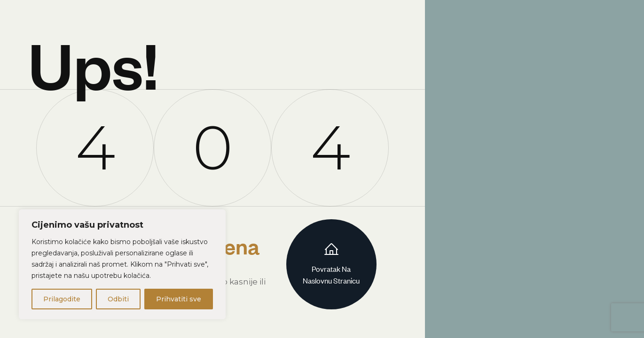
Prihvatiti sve (179, 299)
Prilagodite (62, 299)
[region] (122, 264)
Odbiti (118, 299)
